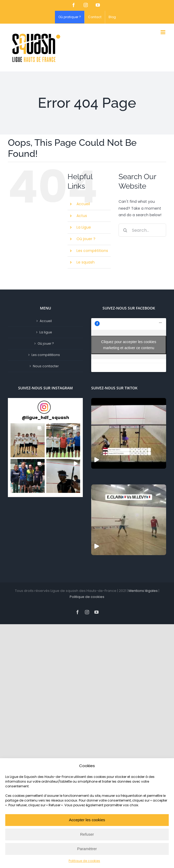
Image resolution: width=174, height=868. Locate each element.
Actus (82, 216)
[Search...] (142, 230)
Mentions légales (143, 591)
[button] (28, 440)
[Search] (125, 230)
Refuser (87, 834)
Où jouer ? (86, 239)
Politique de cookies (84, 861)
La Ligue (84, 227)
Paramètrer (87, 849)
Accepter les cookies (87, 820)
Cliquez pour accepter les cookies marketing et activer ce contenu (129, 345)
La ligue (46, 332)
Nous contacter (46, 366)
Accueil (83, 204)
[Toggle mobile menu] (163, 32)
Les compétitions (92, 251)
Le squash (86, 262)
